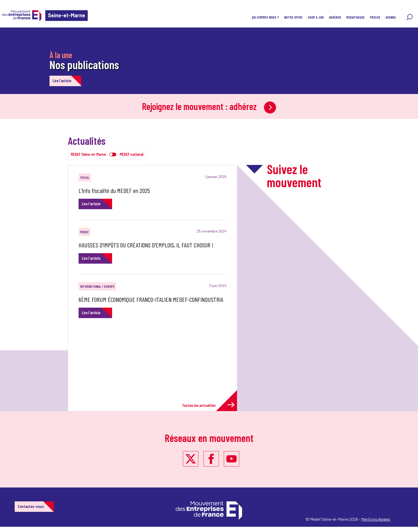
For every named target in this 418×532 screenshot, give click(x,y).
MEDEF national (132, 154)
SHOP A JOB (316, 17)
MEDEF (84, 232)
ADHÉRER (335, 17)
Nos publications (84, 64)
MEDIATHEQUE (355, 17)
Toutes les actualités (208, 405)
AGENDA (391, 17)
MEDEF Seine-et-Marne (88, 154)
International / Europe (97, 286)
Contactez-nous (31, 506)
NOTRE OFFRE (293, 17)
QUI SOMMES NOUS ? (265, 17)
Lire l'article (62, 81)
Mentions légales (376, 519)
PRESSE (375, 17)
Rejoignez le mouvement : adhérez (209, 106)
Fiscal (85, 177)
